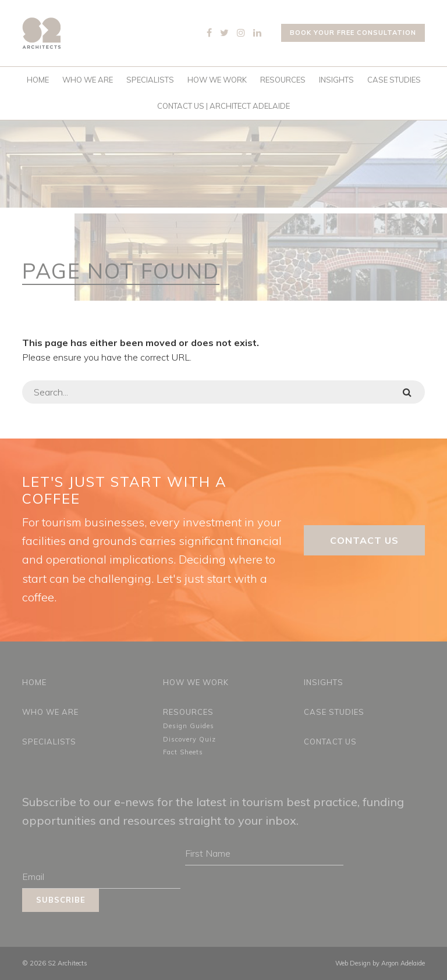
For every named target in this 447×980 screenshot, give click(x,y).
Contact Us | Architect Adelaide (223, 106)
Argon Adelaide (403, 963)
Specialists (150, 80)
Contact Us (364, 540)
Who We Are (88, 80)
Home (38, 80)
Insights (336, 80)
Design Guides (189, 726)
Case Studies (394, 80)
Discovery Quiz (189, 739)
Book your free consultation (353, 33)
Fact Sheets (183, 752)
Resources (283, 80)
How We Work (217, 80)
